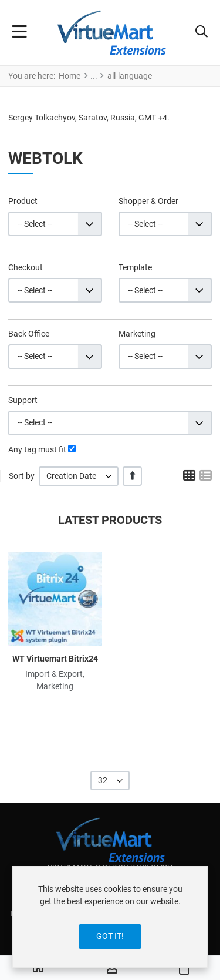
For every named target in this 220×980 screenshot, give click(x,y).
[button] (202, 33)
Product (23, 201)
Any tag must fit (37, 449)
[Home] (38, 968)
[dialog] (110, 917)
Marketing (137, 334)
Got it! (110, 936)
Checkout (26, 267)
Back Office (29, 334)
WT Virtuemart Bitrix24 (55, 659)
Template (135, 267)
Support (23, 400)
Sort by (22, 476)
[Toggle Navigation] (20, 33)
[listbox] (79, 476)
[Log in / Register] (112, 968)
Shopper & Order (148, 201)
